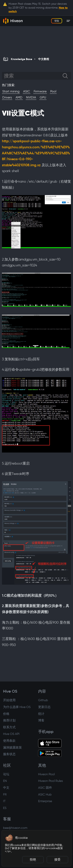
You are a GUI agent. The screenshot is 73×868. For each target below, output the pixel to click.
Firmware (40, 91)
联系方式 (9, 727)
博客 (41, 720)
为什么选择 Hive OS (17, 707)
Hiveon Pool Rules (51, 781)
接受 (57, 860)
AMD (19, 97)
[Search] (33, 76)
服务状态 (9, 754)
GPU (43, 97)
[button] (9, 838)
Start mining (11, 91)
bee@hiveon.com (15, 828)
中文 (6, 788)
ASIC (27, 91)
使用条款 (9, 741)
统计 (41, 714)
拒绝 (33, 860)
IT (4, 801)
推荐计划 (9, 720)
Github (43, 700)
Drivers (7, 97)
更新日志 (44, 707)
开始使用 (9, 700)
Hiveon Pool (46, 774)
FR (5, 794)
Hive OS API (11, 734)
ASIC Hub (45, 794)
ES (5, 808)
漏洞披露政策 (12, 747)
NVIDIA (31, 97)
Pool (53, 91)
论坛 (6, 774)
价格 (6, 714)
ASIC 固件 (45, 788)
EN (5, 781)
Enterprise (45, 801)
